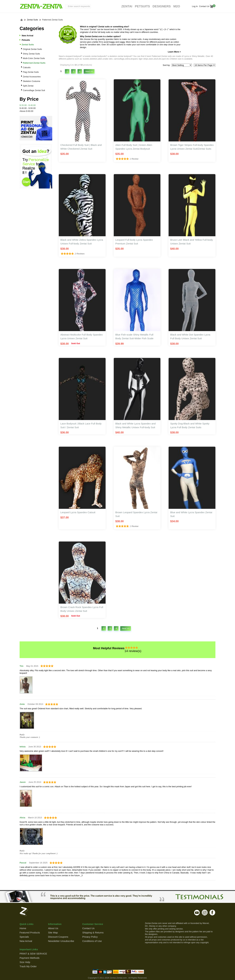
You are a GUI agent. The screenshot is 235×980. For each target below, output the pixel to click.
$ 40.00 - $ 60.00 (28, 108)
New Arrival (27, 36)
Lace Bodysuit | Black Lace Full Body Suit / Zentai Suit (81, 425)
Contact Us (204, 6)
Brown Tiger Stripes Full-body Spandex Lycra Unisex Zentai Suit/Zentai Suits (192, 147)
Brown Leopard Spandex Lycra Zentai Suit (136, 514)
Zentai (127, 6)
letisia (23, 747)
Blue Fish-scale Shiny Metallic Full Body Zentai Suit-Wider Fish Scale (134, 336)
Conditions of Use (92, 941)
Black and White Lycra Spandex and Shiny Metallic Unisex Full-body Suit (136, 425)
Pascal (23, 863)
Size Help (25, 962)
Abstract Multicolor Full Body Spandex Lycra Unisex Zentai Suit (82, 336)
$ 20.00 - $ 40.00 (28, 105)
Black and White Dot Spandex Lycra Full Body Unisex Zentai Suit (190, 336)
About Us (53, 928)
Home (23, 928)
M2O (177, 6)
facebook (212, 912)
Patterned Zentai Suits (52, 20)
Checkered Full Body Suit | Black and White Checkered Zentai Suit (81, 147)
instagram (205, 912)
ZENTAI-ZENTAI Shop (41, 7)
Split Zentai (28, 86)
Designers (162, 6)
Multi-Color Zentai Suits (34, 58)
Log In (195, 6)
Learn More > (174, 52)
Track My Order (28, 966)
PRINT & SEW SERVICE (33, 954)
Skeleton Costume (31, 81)
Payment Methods (30, 958)
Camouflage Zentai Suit (34, 90)
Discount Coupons (58, 937)
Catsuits (27, 67)
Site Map (53, 933)
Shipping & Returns (93, 933)
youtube (197, 912)
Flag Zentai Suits (31, 72)
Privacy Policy (90, 937)
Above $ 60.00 (26, 111)
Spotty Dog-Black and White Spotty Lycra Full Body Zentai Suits (190, 425)
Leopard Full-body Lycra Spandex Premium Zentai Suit (134, 242)
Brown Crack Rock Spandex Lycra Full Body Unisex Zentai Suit (82, 609)
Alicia (22, 818)
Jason (23, 782)
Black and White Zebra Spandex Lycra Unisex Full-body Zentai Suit (82, 242)
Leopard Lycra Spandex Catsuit (78, 512)
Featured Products (30, 933)
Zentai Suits (32, 20)
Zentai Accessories (32, 77)
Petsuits (142, 6)
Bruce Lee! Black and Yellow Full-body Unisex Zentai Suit (192, 242)
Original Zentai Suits (32, 49)
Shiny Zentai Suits (31, 54)
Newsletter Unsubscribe (61, 941)
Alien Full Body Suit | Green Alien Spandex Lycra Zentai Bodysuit (134, 147)
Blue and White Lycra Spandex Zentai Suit (191, 514)
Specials (24, 937)
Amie (22, 704)
